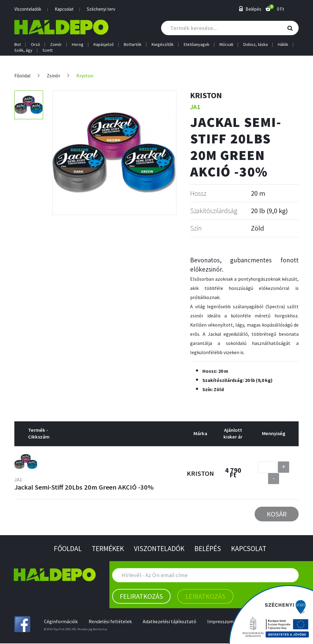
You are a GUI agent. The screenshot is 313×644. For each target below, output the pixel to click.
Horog (78, 44)
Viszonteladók (28, 9)
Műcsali (226, 44)
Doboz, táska (256, 44)
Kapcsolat (64, 9)
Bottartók (133, 44)
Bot (18, 44)
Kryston (85, 76)
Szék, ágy (23, 50)
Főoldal (22, 76)
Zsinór (56, 44)
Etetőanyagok (197, 44)
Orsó (35, 44)
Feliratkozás (141, 597)
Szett (48, 50)
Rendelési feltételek (111, 622)
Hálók (283, 44)
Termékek (107, 549)
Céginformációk (61, 622)
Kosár (277, 514)
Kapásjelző (104, 44)
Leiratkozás (205, 597)
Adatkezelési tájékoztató (170, 622)
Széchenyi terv (101, 9)
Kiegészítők (163, 44)
